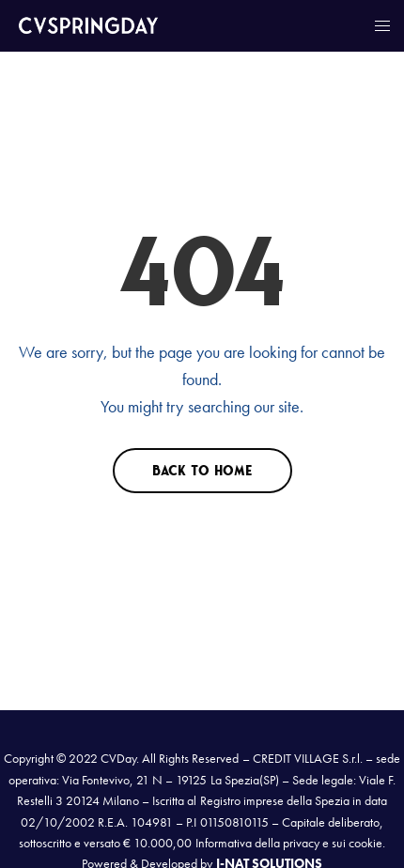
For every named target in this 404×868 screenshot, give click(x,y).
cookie (365, 843)
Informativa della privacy (257, 843)
